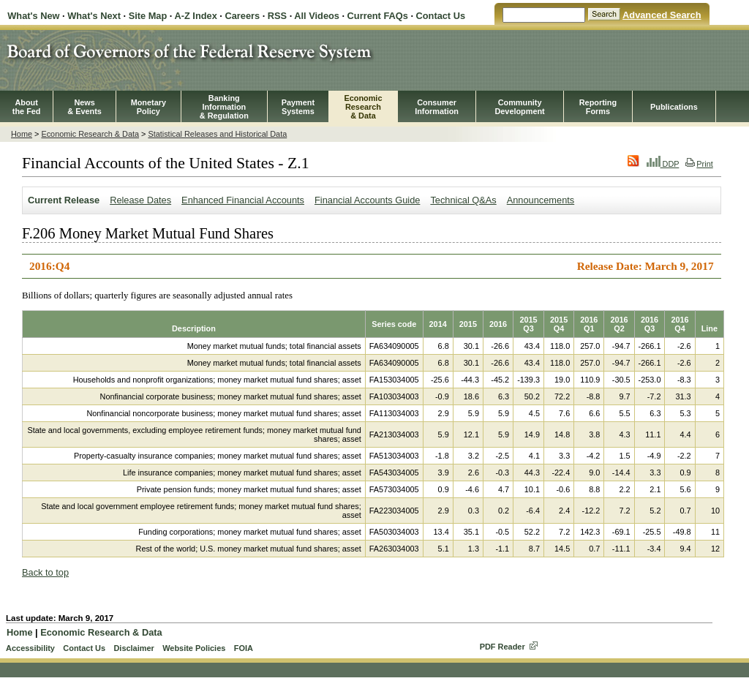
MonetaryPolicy (148, 107)
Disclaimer (133, 648)
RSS (277, 16)
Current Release (64, 200)
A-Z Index (195, 16)
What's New (33, 16)
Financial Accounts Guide (367, 200)
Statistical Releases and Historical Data (217, 134)
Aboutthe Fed (27, 107)
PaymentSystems (298, 107)
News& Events (84, 107)
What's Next (94, 16)
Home (22, 134)
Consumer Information (437, 107)
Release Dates (140, 200)
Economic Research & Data (90, 134)
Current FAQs (378, 16)
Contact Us (441, 16)
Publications (674, 107)
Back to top (45, 572)
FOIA (244, 648)
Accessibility (30, 648)
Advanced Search (662, 15)
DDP (663, 164)
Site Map (148, 16)
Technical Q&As (463, 200)
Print (699, 164)
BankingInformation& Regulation (224, 107)
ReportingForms (598, 107)
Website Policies (194, 648)
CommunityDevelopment (519, 107)
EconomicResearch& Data (363, 107)
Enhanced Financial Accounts (243, 200)
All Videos (317, 16)
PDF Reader (503, 647)
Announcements (541, 200)
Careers (242, 16)
